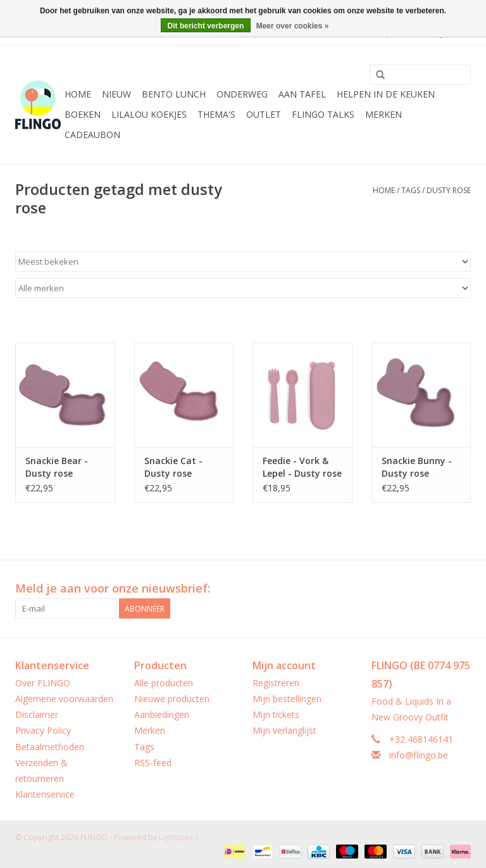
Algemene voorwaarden (64, 699)
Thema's (216, 114)
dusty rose (449, 190)
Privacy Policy (43, 730)
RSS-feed (153, 763)
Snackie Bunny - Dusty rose (417, 467)
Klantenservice (45, 794)
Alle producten (164, 683)
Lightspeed (179, 837)
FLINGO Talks (323, 114)
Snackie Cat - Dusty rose (173, 467)
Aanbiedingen (162, 714)
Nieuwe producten (172, 699)
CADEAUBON (92, 135)
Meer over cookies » (293, 26)
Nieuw (116, 94)
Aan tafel (302, 94)
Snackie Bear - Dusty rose (57, 467)
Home (78, 94)
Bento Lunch (174, 94)
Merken (383, 114)
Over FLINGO (43, 683)
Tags (411, 190)
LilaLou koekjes (149, 114)
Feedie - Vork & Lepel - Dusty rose (302, 467)
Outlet (264, 114)
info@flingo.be (419, 755)
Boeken (83, 114)
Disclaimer (37, 714)
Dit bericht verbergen (206, 26)
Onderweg (242, 94)
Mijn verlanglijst (284, 730)
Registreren (276, 683)
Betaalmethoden (50, 747)
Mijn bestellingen (287, 699)
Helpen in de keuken (386, 94)
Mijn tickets (276, 714)
